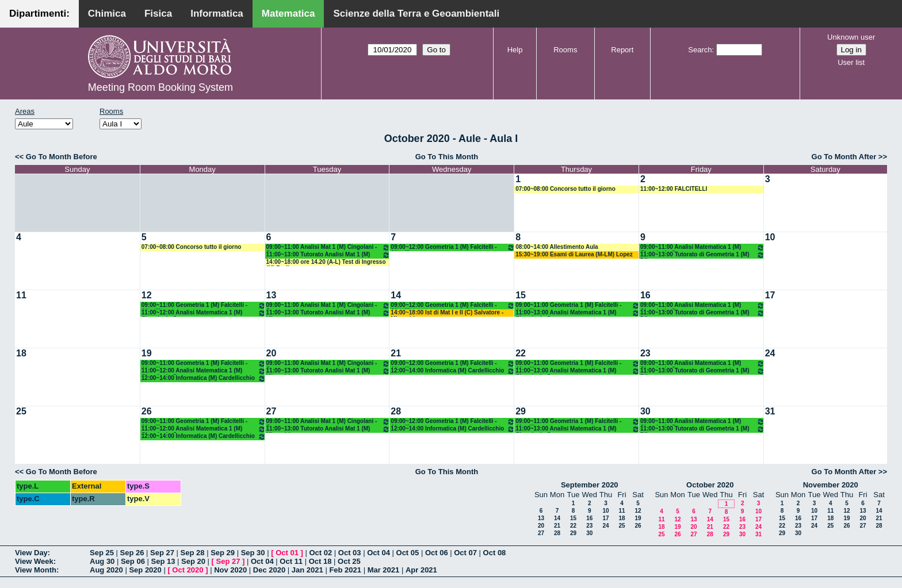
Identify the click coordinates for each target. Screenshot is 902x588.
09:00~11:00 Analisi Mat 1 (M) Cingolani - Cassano (328, 247)
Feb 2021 (345, 570)
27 (272, 411)
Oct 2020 (188, 570)
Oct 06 (437, 553)
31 (770, 411)
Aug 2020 (106, 570)
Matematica (288, 14)
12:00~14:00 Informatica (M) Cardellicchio (204, 378)
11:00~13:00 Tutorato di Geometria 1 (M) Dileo (702, 255)
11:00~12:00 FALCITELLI (674, 189)
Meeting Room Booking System (160, 87)
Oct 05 (408, 553)
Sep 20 (193, 561)
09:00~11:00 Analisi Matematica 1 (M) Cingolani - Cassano (702, 247)
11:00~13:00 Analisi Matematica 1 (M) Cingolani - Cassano (578, 313)
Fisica (158, 14)
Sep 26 (132, 553)
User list (851, 62)
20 (272, 353)
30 (645, 411)
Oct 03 (350, 553)
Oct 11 (291, 561)
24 (770, 353)
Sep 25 (102, 553)
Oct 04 (379, 553)
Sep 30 (253, 553)
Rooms (565, 50)
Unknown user (851, 37)
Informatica (217, 14)
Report (622, 50)
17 (770, 295)
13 (272, 295)
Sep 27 (162, 553)
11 (21, 295)
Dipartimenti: (39, 14)
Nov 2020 (230, 570)
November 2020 (831, 485)
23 (645, 353)
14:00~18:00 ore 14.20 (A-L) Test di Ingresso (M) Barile (326, 262)
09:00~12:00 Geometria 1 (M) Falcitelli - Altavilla (453, 247)
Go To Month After (844, 157)
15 (521, 295)
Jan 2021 (307, 570)
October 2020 (710, 485)
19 (147, 353)
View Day (31, 553)
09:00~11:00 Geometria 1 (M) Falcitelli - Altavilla (204, 305)
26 (147, 411)
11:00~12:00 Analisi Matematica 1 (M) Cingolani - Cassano (204, 313)
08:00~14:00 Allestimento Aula (557, 247)
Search (700, 50)
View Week (34, 561)
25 (21, 411)
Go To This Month (447, 157)
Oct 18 (320, 561)
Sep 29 (223, 553)
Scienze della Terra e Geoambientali (416, 14)
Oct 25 (349, 561)
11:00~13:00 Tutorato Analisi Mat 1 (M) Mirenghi (328, 255)
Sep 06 (133, 561)
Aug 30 (102, 561)
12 (147, 295)
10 (770, 237)
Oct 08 (495, 553)
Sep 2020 (145, 570)
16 (645, 295)
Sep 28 (193, 553)
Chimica (107, 14)
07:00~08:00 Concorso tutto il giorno (565, 189)
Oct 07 (465, 553)
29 (521, 411)
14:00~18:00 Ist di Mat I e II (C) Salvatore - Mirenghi (447, 313)
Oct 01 (287, 553)
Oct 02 (320, 553)
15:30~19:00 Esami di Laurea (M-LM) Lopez (574, 254)
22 (521, 353)
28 (396, 411)
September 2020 (590, 485)
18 (21, 353)
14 (396, 295)
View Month (36, 570)
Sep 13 (163, 561)
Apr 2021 (421, 570)
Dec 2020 (269, 570)
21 (396, 353)
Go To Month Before (62, 157)
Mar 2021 (384, 570)
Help (515, 50)
